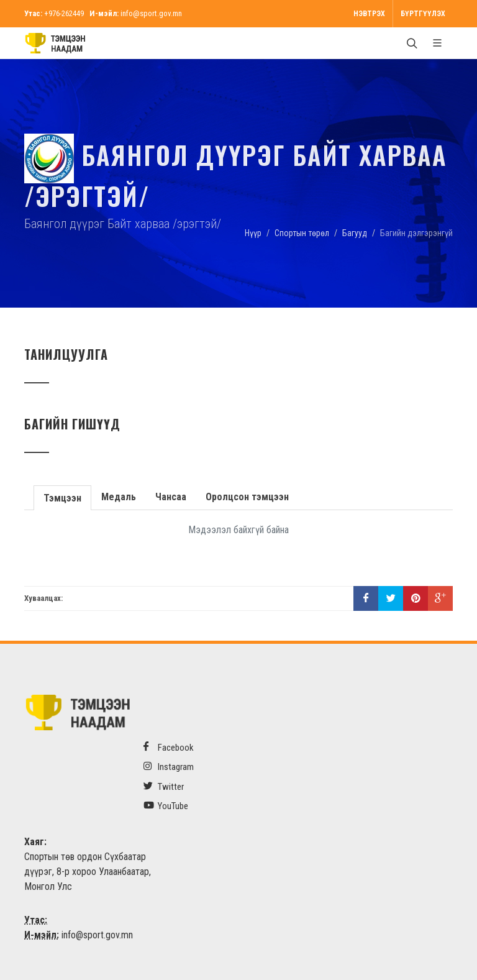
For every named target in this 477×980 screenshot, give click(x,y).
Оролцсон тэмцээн (246, 497)
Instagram (169, 767)
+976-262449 (64, 13)
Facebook (169, 747)
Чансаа (170, 497)
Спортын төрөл (302, 233)
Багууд (355, 233)
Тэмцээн (62, 497)
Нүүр (253, 233)
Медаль (117, 497)
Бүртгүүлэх (423, 14)
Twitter (164, 786)
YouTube (166, 806)
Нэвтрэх (369, 14)
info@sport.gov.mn (151, 13)
